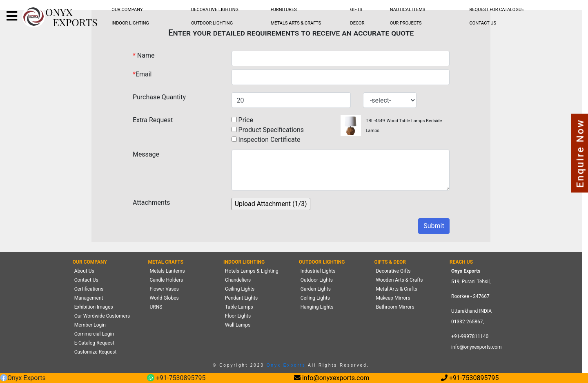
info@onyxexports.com (477, 347)
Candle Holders (166, 280)
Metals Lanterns (167, 271)
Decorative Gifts (393, 271)
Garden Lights (316, 289)
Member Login (90, 325)
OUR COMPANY (127, 10)
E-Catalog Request (94, 343)
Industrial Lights (318, 271)
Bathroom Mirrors (395, 307)
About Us (84, 271)
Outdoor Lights (317, 280)
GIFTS (356, 10)
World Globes (164, 298)
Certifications (89, 289)
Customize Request (96, 352)
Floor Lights (238, 316)
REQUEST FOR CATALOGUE (497, 10)
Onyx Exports (285, 365)
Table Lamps (239, 307)
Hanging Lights (317, 307)
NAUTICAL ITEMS (408, 10)
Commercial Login (94, 334)
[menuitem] (127, 10)
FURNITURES (284, 10)
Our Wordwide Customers (102, 316)
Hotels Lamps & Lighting (252, 271)
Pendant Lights (241, 298)
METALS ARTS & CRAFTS (296, 23)
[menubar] (127, 10)
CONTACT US (483, 23)
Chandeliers (238, 280)
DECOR (357, 23)
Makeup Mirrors (393, 298)
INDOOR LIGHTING (130, 23)
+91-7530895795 (176, 378)
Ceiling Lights (240, 289)
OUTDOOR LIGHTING (212, 23)
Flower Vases (164, 289)
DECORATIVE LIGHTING (215, 10)
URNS (156, 307)
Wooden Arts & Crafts (399, 280)
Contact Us (86, 280)
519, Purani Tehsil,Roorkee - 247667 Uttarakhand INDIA (471, 296)
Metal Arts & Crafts (396, 289)
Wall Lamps (238, 325)
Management (89, 298)
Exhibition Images (94, 307)
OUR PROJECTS (406, 23)
